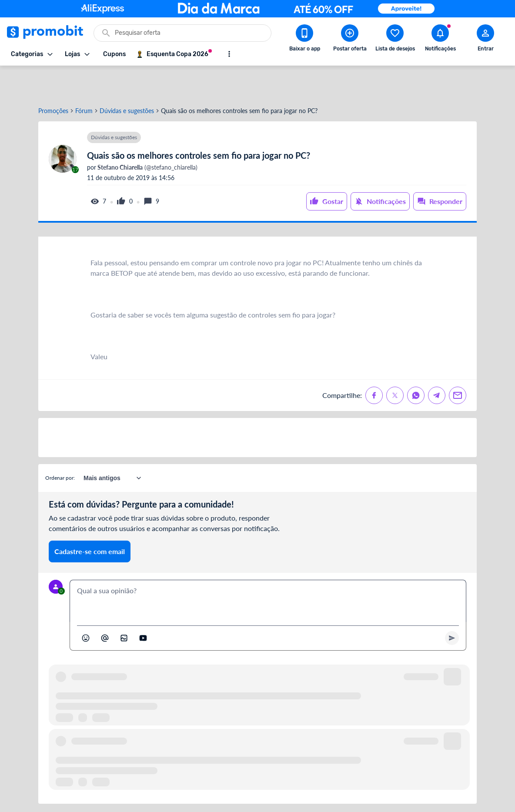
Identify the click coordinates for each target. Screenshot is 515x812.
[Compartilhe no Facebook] (374, 364)
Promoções (53, 80)
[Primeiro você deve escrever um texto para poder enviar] (452, 607)
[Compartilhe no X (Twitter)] (395, 364)
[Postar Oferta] (350, 40)
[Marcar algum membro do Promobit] (105, 607)
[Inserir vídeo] (143, 607)
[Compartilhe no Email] (458, 364)
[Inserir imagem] (124, 607)
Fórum (84, 80)
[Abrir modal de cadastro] (485, 40)
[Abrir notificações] (440, 40)
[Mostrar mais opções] (229, 54)
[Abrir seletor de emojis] (86, 607)
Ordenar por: (60, 446)
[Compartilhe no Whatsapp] (416, 364)
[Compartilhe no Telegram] (437, 364)
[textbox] (268, 570)
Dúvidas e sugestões (127, 80)
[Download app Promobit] (304, 40)
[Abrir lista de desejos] (395, 40)
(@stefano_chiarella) (147, 136)
